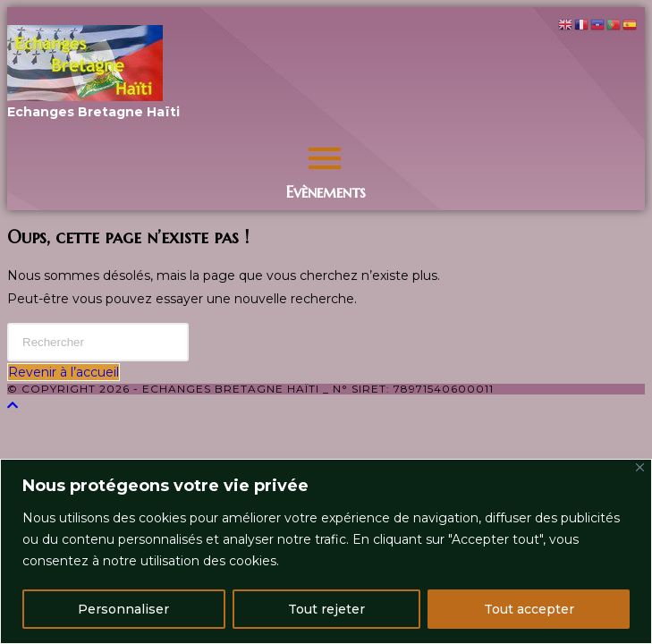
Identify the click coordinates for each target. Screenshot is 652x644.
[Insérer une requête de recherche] (98, 342)
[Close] (640, 467)
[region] (326, 551)
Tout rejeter (326, 609)
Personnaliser (123, 609)
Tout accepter (529, 609)
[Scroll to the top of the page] (13, 405)
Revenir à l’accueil (64, 372)
